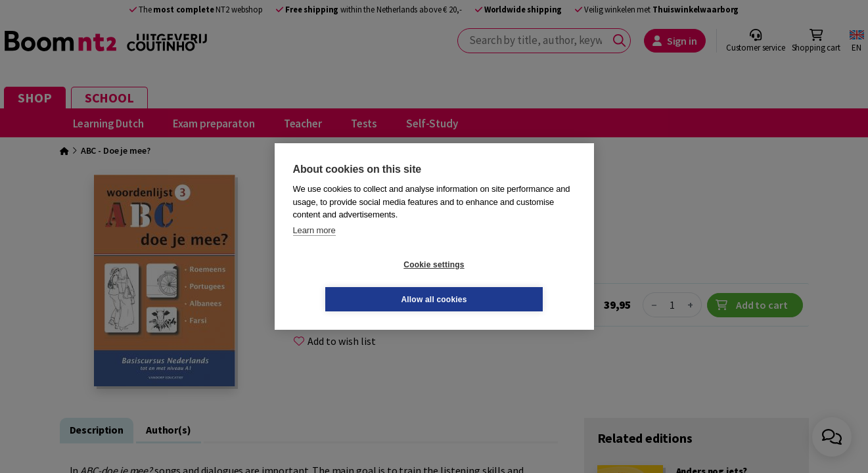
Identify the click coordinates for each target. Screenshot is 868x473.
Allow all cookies (512, 282)
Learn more (314, 247)
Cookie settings (355, 282)
